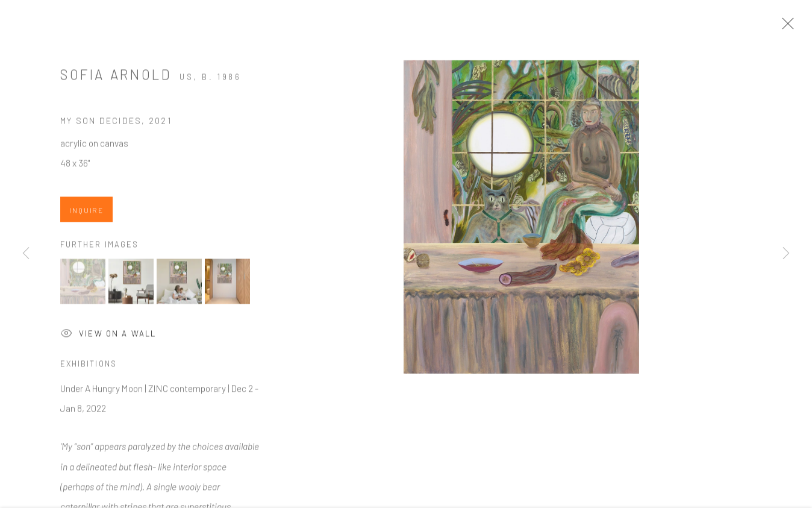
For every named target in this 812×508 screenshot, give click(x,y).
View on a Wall (108, 338)
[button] (83, 285)
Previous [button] (26, 254)
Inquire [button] (86, 213)
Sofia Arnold (116, 78)
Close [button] (785, 27)
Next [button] (786, 254)
